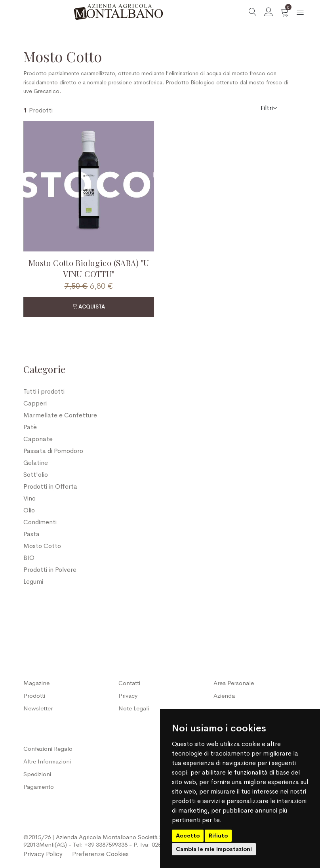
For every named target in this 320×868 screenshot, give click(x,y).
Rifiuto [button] (218, 836)
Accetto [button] (188, 836)
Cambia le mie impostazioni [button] (214, 849)
